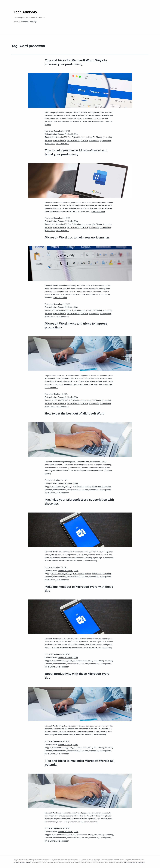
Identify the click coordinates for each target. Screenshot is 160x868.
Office (76, 134)
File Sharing (97, 137)
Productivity (94, 140)
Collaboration (80, 137)
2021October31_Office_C (62, 574)
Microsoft (49, 140)
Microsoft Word (73, 140)
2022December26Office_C (62, 137)
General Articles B (65, 221)
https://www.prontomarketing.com (134, 862)
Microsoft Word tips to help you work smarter (77, 237)
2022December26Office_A (62, 310)
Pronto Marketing (30, 22)
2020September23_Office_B (63, 661)
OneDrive (84, 140)
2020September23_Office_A (63, 748)
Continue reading (98, 211)
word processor (62, 144)
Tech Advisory (25, 12)
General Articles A (65, 307)
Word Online (50, 144)
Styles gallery (105, 140)
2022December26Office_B (62, 224)
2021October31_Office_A (62, 487)
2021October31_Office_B (62, 400)
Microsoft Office (60, 140)
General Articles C (65, 134)
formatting (107, 137)
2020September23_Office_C (63, 835)
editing (89, 137)
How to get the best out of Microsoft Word (75, 413)
